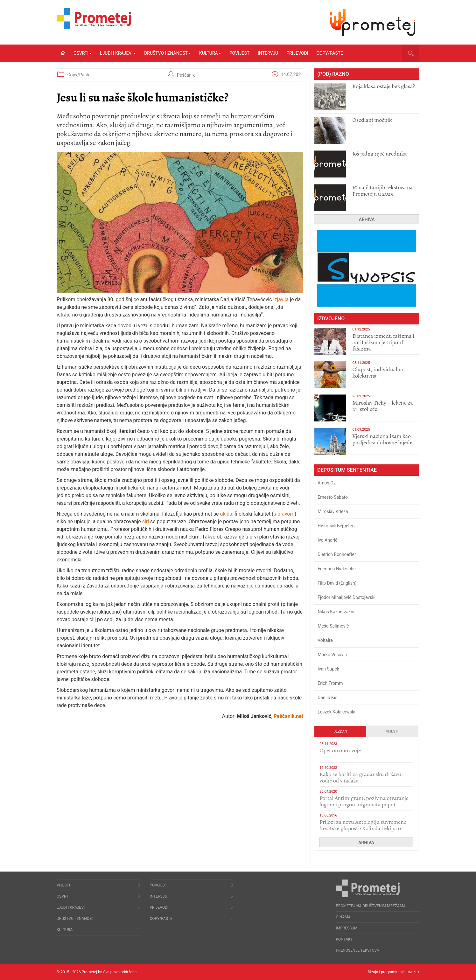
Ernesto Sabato (333, 497)
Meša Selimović (333, 626)
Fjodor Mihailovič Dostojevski (346, 597)
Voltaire (325, 640)
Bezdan (340, 731)
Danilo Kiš (327, 698)
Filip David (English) (337, 583)
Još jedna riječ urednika (379, 154)
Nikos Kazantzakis (336, 612)
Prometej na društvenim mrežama (371, 906)
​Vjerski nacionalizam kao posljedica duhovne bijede (382, 439)
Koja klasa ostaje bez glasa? (384, 86)
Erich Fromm (330, 683)
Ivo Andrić (327, 540)
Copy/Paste (330, 53)
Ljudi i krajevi (118, 53)
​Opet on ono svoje (340, 750)
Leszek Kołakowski (336, 712)
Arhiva (367, 219)
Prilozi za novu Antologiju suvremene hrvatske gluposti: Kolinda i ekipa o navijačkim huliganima (363, 828)
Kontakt (344, 939)
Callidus (413, 972)
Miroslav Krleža (333, 511)
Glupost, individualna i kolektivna (379, 372)
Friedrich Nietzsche (337, 569)
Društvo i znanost (168, 53)
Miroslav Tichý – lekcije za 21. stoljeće (382, 406)
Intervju (268, 53)
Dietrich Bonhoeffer (337, 554)
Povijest (239, 53)
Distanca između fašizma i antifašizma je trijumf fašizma (383, 342)
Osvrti (83, 53)
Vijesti (392, 731)
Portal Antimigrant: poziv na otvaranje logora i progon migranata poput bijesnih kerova (364, 804)
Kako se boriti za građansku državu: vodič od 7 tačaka (361, 777)
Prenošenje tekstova (358, 950)
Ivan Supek (328, 669)
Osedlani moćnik (372, 120)
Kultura (210, 53)
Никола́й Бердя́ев (336, 526)
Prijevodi (297, 53)
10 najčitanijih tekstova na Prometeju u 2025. (382, 191)
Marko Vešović (332, 655)
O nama (343, 917)
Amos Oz (327, 483)
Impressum (347, 928)
